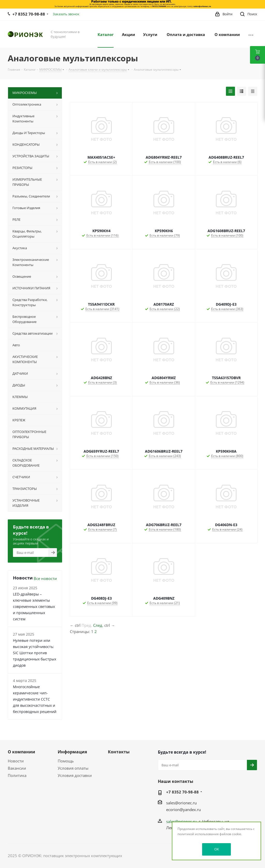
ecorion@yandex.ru (183, 810)
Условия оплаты (73, 768)
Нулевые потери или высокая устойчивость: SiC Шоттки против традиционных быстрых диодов (35, 653)
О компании (21, 752)
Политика (17, 775)
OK (217, 849)
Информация (72, 752)
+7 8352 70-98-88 (29, 14)
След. (98, 625)
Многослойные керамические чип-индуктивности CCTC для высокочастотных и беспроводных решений (35, 699)
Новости (16, 761)
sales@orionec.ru (181, 803)
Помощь (66, 761)
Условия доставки (75, 775)
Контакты (119, 752)
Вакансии (17, 768)
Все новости (45, 578)
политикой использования (198, 834)
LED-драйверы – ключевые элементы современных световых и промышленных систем (34, 606)
